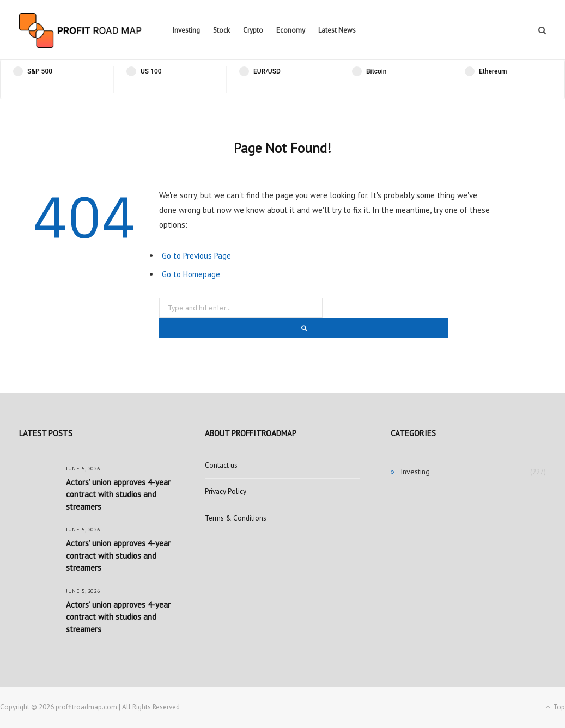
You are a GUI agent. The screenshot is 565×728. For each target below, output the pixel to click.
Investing (186, 30)
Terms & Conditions (236, 518)
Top (555, 707)
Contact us (221, 465)
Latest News (337, 30)
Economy (291, 30)
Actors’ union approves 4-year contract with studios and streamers (118, 494)
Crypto (253, 30)
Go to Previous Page (196, 256)
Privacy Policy (226, 491)
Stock (221, 30)
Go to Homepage (191, 274)
